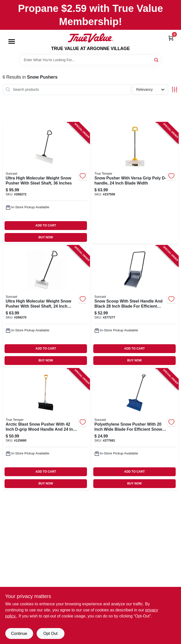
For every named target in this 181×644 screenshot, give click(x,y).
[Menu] (12, 41)
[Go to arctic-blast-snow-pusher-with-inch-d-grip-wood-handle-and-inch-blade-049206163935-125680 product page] (46, 429)
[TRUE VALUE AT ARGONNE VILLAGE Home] (91, 38)
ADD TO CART (46, 225)
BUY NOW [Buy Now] (46, 237)
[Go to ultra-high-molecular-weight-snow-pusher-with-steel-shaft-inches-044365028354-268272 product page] (46, 183)
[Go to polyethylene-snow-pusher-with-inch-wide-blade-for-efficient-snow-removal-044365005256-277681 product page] (135, 429)
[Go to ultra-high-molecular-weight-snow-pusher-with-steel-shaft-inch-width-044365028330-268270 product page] (46, 306)
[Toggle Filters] (175, 90)
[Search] (157, 60)
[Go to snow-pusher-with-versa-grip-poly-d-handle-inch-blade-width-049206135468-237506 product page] (135, 183)
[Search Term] (91, 60)
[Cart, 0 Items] (171, 38)
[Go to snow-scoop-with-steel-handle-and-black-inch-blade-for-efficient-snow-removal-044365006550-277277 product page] (135, 306)
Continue (19, 634)
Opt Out (50, 634)
